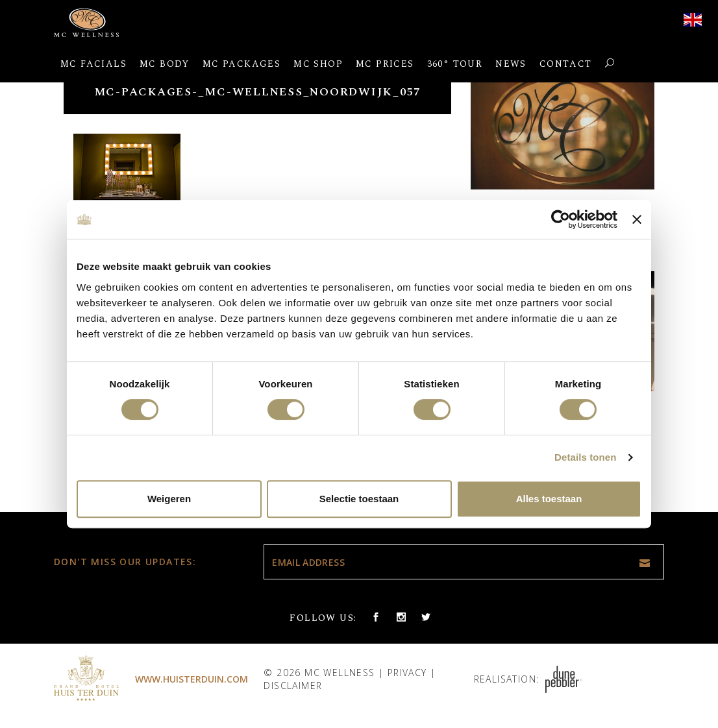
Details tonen (585, 457)
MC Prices (385, 64)
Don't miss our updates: (125, 562)
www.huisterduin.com (192, 679)
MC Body (165, 64)
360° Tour (455, 64)
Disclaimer (293, 686)
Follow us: (323, 618)
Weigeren (169, 499)
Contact (566, 64)
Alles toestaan (549, 499)
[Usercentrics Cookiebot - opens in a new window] (561, 219)
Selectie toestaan (359, 499)
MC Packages (241, 64)
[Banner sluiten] (637, 219)
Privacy (407, 673)
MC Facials (93, 64)
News (511, 64)
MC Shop (318, 64)
